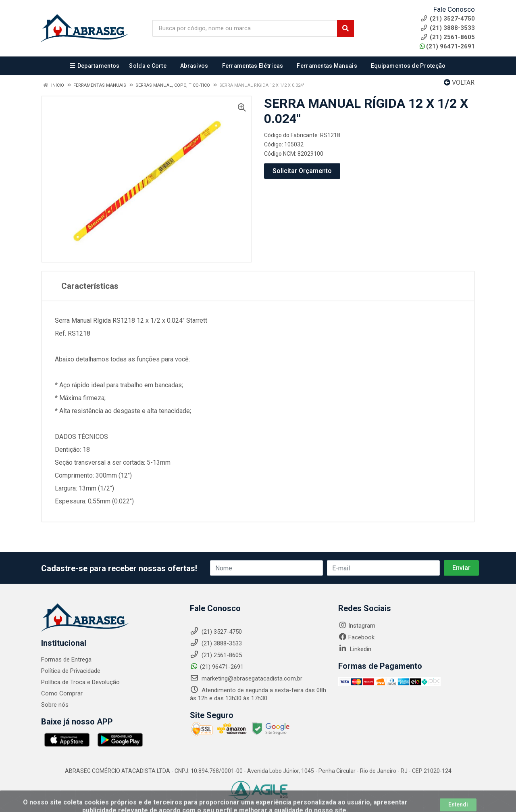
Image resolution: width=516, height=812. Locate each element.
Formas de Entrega (66, 660)
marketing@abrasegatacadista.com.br (246, 678)
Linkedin (355, 649)
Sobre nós (55, 705)
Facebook (356, 637)
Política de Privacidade (71, 671)
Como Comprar (62, 693)
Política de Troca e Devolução (80, 682)
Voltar (459, 82)
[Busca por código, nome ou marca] (245, 28)
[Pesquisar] (345, 28)
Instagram (357, 626)
